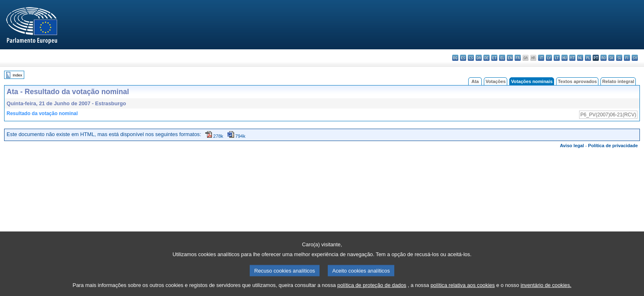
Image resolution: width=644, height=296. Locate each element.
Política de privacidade (613, 146)
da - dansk (479, 58)
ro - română (604, 58)
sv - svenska (635, 58)
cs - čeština (471, 58)
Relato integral (618, 81)
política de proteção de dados (372, 289)
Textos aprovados (577, 81)
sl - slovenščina (619, 58)
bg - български (455, 58)
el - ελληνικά (502, 58)
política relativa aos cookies (463, 289)
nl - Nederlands (580, 58)
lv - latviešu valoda (549, 58)
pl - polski (588, 58)
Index (17, 75)
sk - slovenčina (611, 58)
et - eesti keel (494, 58)
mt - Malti (572, 58)
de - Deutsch (486, 58)
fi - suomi (627, 58)
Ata (475, 81)
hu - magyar (565, 58)
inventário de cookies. (546, 289)
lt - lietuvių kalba (557, 58)
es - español (463, 58)
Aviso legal (572, 146)
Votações (496, 81)
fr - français (518, 58)
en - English (510, 58)
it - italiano (541, 58)
